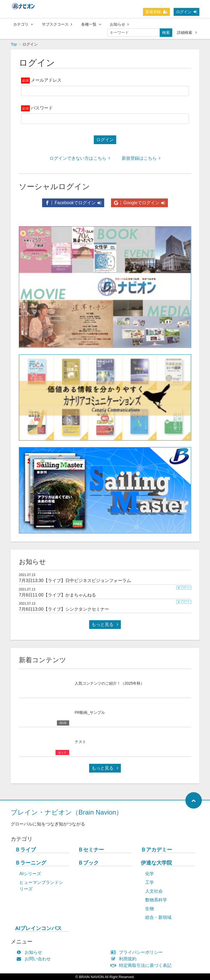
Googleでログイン (139, 203)
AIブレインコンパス (38, 928)
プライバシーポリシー (138, 952)
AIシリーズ (30, 874)
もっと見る (105, 624)
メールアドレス (46, 80)
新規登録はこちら (141, 158)
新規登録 (156, 12)
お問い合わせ (35, 959)
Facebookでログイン (73, 203)
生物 (150, 909)
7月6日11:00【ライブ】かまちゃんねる (57, 595)
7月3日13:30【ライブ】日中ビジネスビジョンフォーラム (75, 580)
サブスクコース (57, 24)
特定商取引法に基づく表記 (142, 965)
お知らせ (119, 24)
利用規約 (125, 959)
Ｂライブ (25, 850)
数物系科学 (156, 900)
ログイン (186, 12)
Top (14, 44)
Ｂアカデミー (156, 850)
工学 (150, 882)
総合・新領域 (158, 917)
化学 (150, 874)
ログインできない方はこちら (80, 158)
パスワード (42, 108)
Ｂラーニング (31, 863)
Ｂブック (88, 863)
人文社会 (154, 891)
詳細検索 (187, 32)
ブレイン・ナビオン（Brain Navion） (67, 812)
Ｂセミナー (91, 850)
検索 (166, 32)
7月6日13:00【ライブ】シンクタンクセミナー (64, 609)
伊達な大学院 (156, 863)
